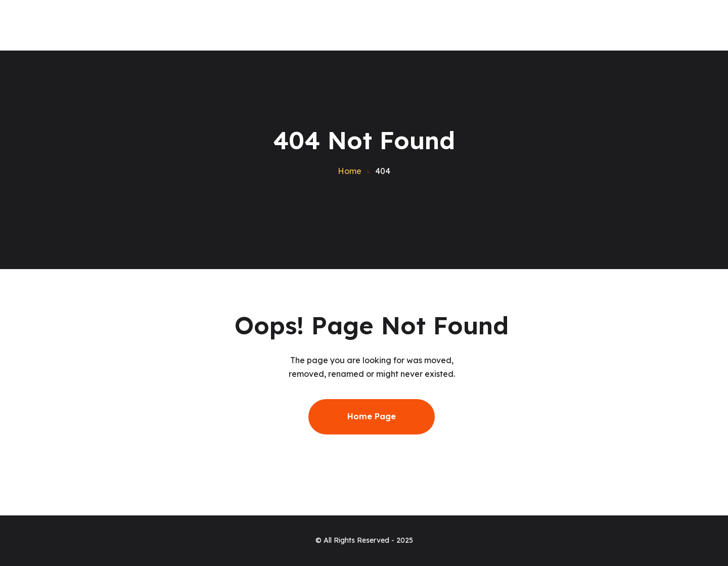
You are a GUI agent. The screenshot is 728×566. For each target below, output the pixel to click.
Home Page (372, 416)
